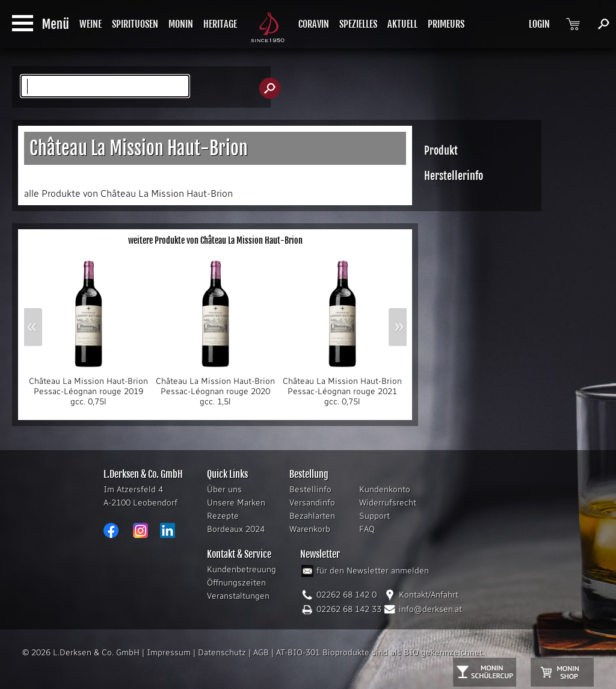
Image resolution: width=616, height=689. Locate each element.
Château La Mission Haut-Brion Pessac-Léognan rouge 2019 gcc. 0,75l (88, 388)
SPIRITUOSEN (135, 24)
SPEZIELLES (358, 24)
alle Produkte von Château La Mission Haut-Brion (128, 193)
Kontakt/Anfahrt (429, 595)
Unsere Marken (236, 503)
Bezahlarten (312, 516)
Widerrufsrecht (388, 503)
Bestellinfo (310, 490)
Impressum (169, 653)
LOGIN (539, 24)
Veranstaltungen (238, 596)
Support (374, 516)
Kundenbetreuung (242, 570)
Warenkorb (310, 529)
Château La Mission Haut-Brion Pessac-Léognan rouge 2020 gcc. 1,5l (215, 388)
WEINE (91, 24)
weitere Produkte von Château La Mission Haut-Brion (215, 240)
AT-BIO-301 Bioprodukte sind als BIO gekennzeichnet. (380, 653)
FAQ (367, 529)
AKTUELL (402, 24)
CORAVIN (314, 24)
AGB (261, 653)
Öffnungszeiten (236, 583)
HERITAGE (220, 24)
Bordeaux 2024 (236, 529)
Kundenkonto (385, 490)
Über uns (224, 490)
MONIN (181, 24)
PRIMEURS (446, 24)
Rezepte (223, 516)
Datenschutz (222, 653)
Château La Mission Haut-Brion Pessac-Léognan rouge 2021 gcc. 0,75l (342, 388)
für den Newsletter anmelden (373, 571)
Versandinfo (312, 503)
